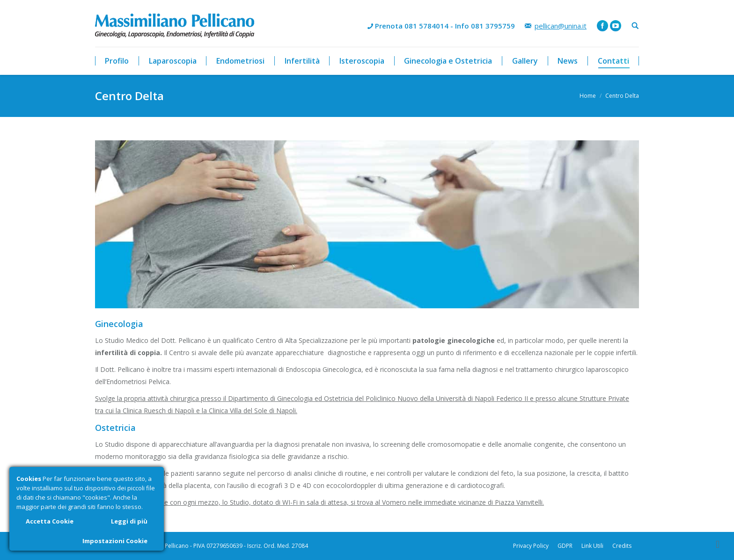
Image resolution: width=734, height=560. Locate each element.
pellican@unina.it (561, 26)
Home (588, 96)
